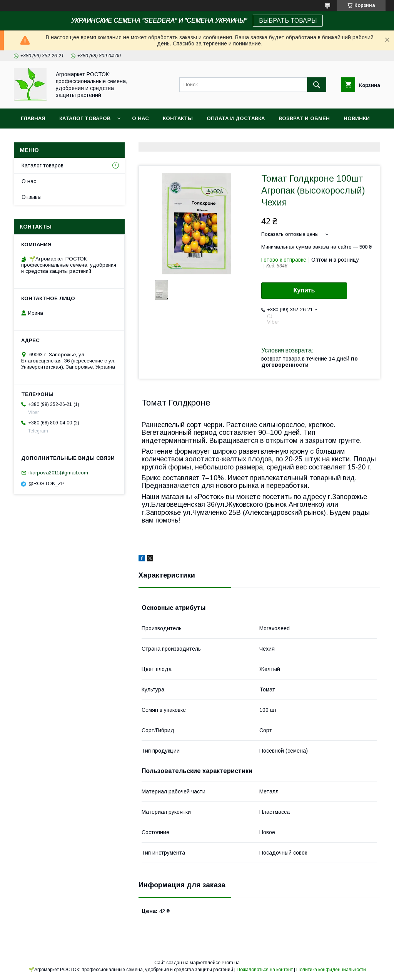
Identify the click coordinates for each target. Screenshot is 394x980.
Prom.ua (231, 963)
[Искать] (317, 85)
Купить (304, 290)
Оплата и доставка (236, 118)
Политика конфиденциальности (331, 970)
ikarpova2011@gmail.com (58, 473)
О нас (140, 118)
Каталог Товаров (85, 118)
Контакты (178, 118)
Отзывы (32, 197)
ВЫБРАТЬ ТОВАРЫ (288, 21)
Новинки (357, 118)
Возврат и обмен (304, 118)
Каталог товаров (43, 165)
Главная (33, 118)
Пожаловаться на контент (265, 970)
